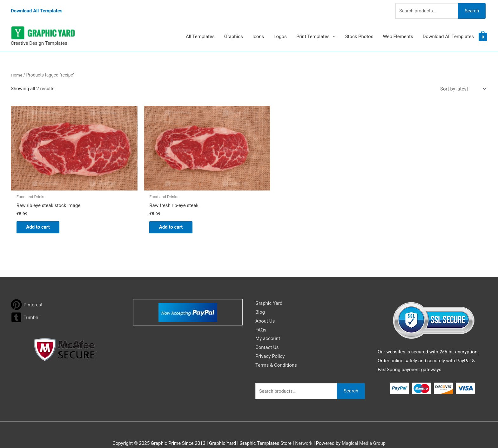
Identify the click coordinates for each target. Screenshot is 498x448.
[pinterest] (27, 292)
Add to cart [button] (41, 214)
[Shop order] (462, 84)
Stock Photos (359, 31)
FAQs (261, 317)
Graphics (234, 31)
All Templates (200, 31)
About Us (265, 308)
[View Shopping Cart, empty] (483, 31)
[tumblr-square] (25, 305)
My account (268, 326)
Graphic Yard (269, 291)
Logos (280, 31)
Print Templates (313, 31)
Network (303, 431)
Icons (258, 31)
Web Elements (398, 31)
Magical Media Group (364, 431)
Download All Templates (37, 8)
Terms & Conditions (276, 352)
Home (17, 70)
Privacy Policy (270, 344)
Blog (260, 299)
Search (471, 8)
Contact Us (267, 335)
